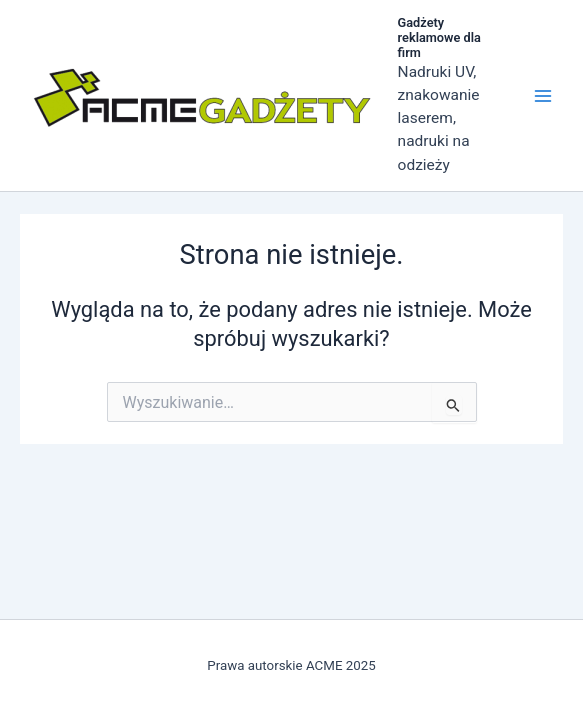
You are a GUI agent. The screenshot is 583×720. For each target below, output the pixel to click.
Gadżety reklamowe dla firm (439, 38)
